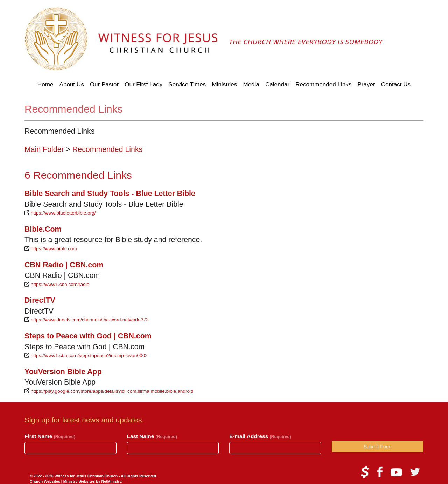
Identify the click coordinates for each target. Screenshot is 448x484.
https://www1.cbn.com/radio (60, 284)
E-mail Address (260, 436)
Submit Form (378, 447)
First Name (50, 436)
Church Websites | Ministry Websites (63, 481)
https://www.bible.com (54, 249)
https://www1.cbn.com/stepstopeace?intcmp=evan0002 (89, 355)
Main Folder (44, 149)
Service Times (187, 85)
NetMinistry (111, 481)
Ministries (224, 85)
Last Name (152, 436)
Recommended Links (323, 85)
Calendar (277, 85)
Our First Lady (143, 85)
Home (45, 85)
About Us (72, 85)
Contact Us (396, 85)
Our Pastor (104, 85)
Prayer (366, 85)
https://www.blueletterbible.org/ (63, 213)
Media (251, 85)
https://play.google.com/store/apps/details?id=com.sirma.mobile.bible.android (112, 391)
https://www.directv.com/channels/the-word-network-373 (90, 320)
